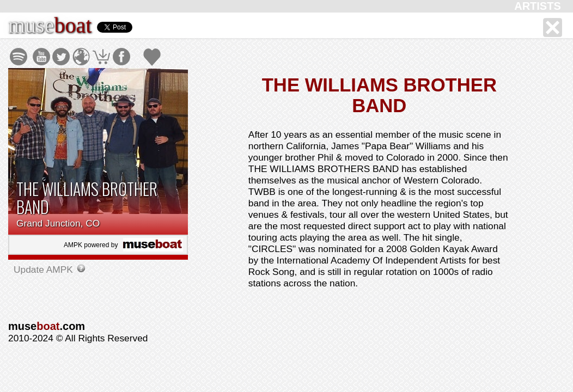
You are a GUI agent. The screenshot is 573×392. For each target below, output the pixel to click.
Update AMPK (45, 269)
